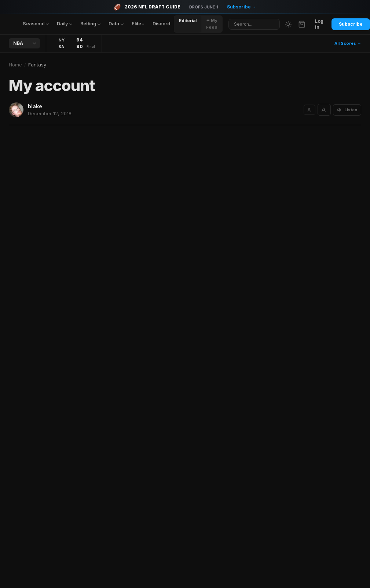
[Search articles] (254, 24)
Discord (161, 24)
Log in (319, 24)
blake (35, 106)
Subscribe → (242, 7)
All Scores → (348, 43)
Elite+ (138, 24)
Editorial (188, 21)
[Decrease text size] (309, 110)
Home (15, 65)
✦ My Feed (212, 24)
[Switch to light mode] (288, 24)
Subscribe (351, 24)
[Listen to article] (347, 110)
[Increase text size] (324, 110)
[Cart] (302, 24)
